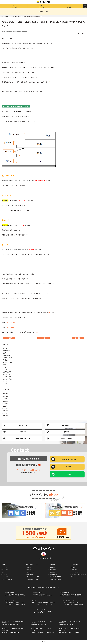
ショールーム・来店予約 (55, 577)
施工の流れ (5, 574)
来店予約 (41, 7)
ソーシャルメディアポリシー (42, 558)
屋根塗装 (29, 569)
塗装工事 (6, 360)
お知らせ (6, 381)
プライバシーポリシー (76, 572)
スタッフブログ (23, 32)
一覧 (44, 338)
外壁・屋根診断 (54, 574)
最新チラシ (7, 374)
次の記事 (9, 338)
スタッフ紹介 (74, 569)
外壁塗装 (29, 567)
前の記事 (78, 338)
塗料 (5, 365)
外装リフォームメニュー (23, 438)
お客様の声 (23, 432)
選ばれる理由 (23, 425)
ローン (5, 348)
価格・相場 (7, 355)
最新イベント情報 (66, 438)
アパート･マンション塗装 (33, 577)
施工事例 (66, 432)
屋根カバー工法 (31, 572)
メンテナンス (7, 369)
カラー (5, 367)
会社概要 (73, 567)
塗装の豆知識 (14, 32)
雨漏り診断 (53, 572)
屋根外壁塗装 (30, 574)
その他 (5, 384)
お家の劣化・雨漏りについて (9, 579)
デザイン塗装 (5, 577)
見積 (5, 353)
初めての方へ (66, 425)
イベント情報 (14, 7)
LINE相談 (69, 474)
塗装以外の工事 (6, 32)
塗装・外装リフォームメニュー (33, 565)
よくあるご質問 (75, 565)
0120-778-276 (11, 327)
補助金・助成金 (8, 358)
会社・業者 (7, 351)
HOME (4, 565)
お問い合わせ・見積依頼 (55, 579)
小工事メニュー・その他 (33, 579)
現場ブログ (53, 567)
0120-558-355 (11, 322)
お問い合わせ (69, 459)
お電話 (69, 7)
